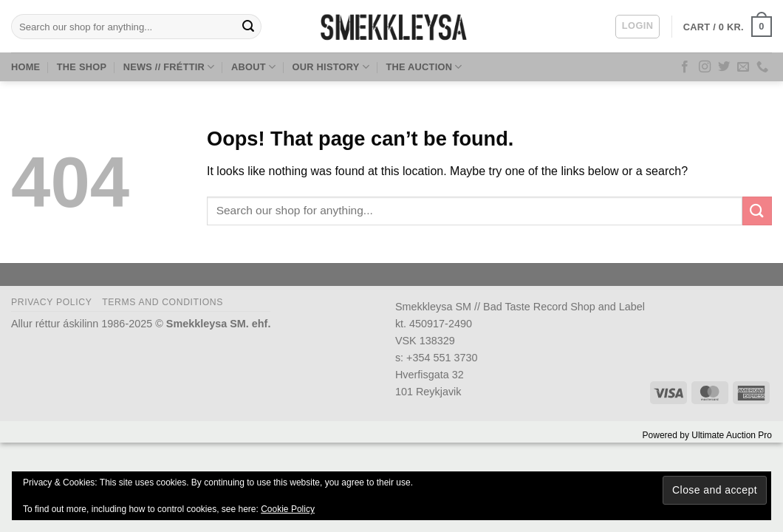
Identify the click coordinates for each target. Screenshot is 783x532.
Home (25, 67)
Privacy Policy (51, 302)
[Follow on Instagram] (705, 67)
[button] (637, 27)
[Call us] (762, 67)
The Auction (424, 67)
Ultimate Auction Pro (732, 435)
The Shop (82, 67)
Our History (331, 67)
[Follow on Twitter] (724, 67)
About (253, 67)
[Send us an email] (743, 67)
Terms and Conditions (163, 302)
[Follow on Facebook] (685, 67)
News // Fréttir (169, 67)
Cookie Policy (288, 509)
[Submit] (248, 27)
